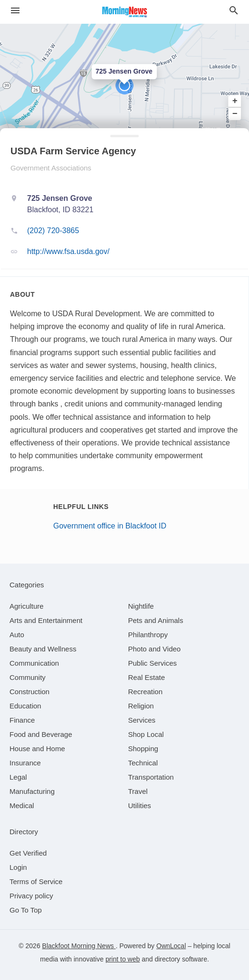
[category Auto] (17, 635)
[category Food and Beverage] (41, 734)
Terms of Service (36, 881)
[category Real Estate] (147, 677)
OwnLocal (171, 946)
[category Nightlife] (141, 606)
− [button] (235, 113)
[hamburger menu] (15, 11)
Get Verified (28, 853)
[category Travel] (138, 791)
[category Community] (28, 677)
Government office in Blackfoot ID (110, 526)
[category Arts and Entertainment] (46, 620)
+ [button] (235, 101)
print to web (123, 959)
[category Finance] (22, 720)
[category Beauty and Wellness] (43, 649)
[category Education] (25, 706)
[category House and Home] (37, 749)
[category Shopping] (143, 749)
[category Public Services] (153, 663)
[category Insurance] (25, 763)
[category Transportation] (151, 777)
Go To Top (26, 910)
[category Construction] (29, 692)
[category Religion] (141, 706)
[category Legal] (18, 777)
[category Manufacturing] (32, 791)
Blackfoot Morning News (79, 946)
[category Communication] (34, 663)
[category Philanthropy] (148, 635)
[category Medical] (22, 806)
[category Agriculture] (27, 606)
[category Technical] (143, 763)
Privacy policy (31, 896)
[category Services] (142, 720)
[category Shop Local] (146, 734)
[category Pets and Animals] (156, 620)
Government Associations (51, 168)
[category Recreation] (146, 692)
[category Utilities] (140, 806)
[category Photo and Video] (155, 649)
